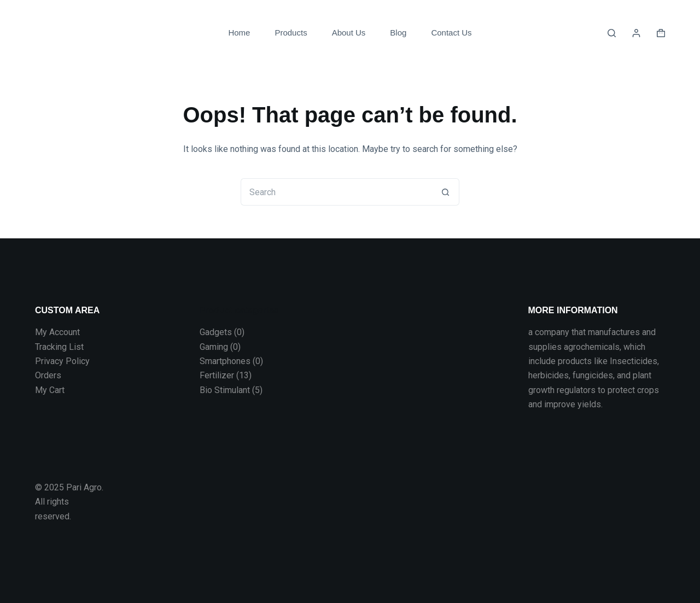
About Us (349, 33)
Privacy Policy (62, 361)
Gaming (214, 347)
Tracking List (59, 347)
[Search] (612, 33)
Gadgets (216, 332)
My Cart (50, 390)
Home (239, 33)
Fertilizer (217, 375)
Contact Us (451, 33)
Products (291, 33)
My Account (57, 332)
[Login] (636, 33)
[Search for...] (336, 192)
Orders (48, 375)
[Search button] (446, 192)
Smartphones (225, 361)
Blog (398, 33)
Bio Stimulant (225, 390)
